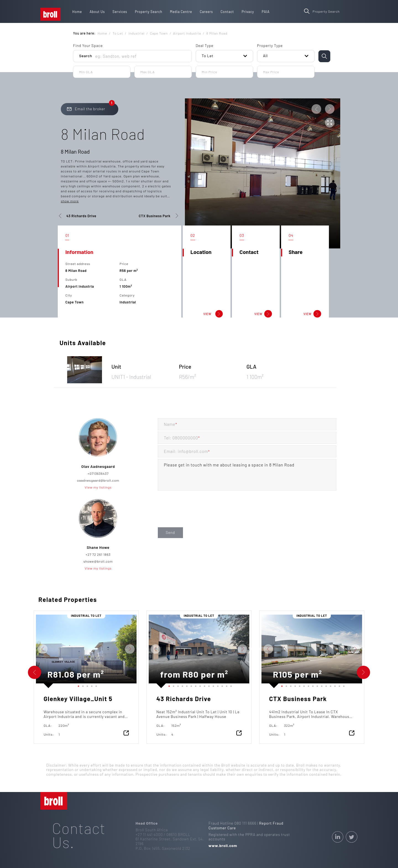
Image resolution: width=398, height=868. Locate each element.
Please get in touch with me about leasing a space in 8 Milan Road (247, 475)
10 (208, 685)
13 (221, 685)
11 (212, 685)
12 (217, 685)
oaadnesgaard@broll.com (98, 480)
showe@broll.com (98, 561)
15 (230, 685)
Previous (32, 649)
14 (226, 685)
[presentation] (200, 515)
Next (141, 649)
